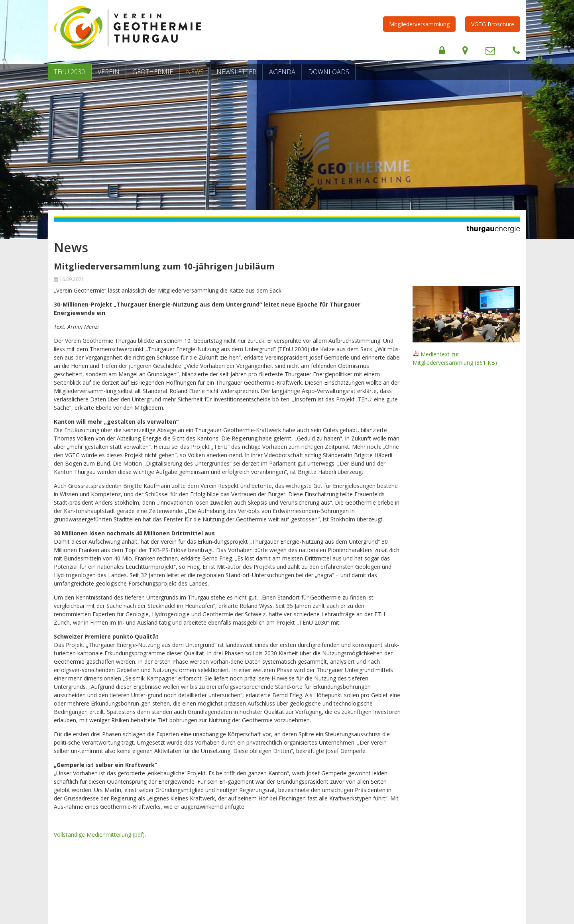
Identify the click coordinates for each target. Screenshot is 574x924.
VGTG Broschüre (493, 24)
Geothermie (153, 72)
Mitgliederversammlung (419, 24)
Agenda (282, 72)
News (195, 72)
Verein (109, 72)
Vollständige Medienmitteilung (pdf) (99, 835)
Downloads (329, 72)
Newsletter (236, 72)
